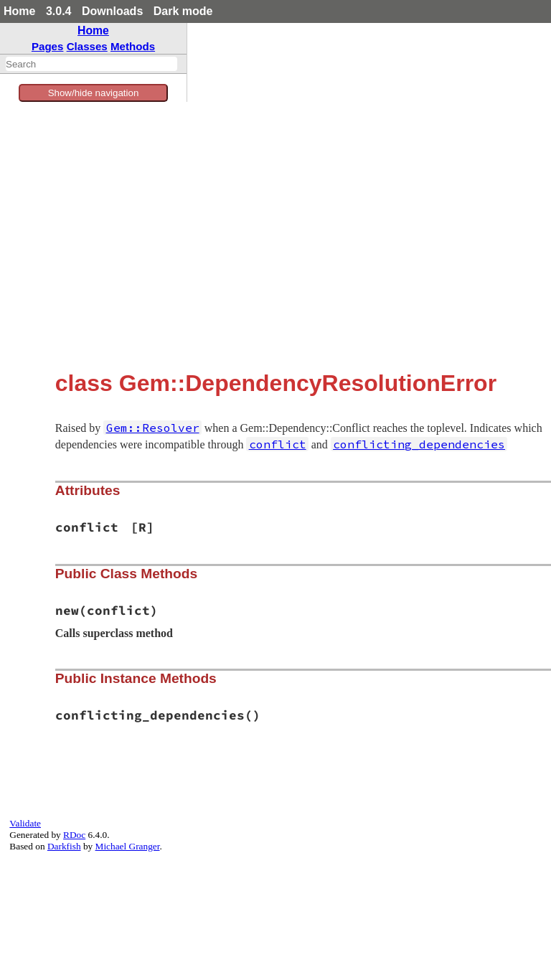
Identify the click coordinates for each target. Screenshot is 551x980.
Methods (133, 46)
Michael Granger (128, 846)
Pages (48, 46)
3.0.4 (59, 11)
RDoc (74, 835)
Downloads (112, 11)
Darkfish (64, 846)
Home (19, 11)
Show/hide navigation (94, 93)
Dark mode (183, 11)
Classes (87, 46)
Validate (25, 823)
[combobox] (91, 64)
